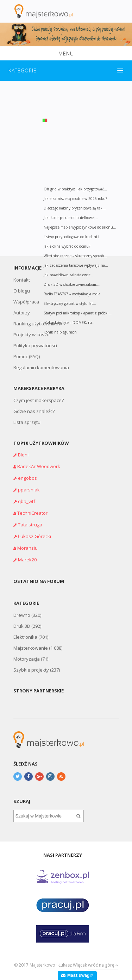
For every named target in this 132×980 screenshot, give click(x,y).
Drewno (22, 615)
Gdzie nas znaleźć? (34, 411)
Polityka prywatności (35, 346)
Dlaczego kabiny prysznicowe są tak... (75, 208)
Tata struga (30, 525)
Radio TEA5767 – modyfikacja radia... (74, 294)
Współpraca (26, 302)
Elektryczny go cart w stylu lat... (70, 303)
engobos (27, 478)
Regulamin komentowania (41, 367)
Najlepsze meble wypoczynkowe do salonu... (80, 227)
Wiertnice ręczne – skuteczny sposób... (75, 256)
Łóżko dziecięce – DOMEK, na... (70, 323)
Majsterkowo (42, 965)
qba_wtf (27, 501)
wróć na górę (103, 965)
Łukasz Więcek (73, 965)
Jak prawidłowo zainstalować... (69, 275)
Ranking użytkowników (38, 324)
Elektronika (25, 637)
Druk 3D (22, 626)
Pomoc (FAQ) (27, 356)
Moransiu (27, 548)
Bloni (23, 455)
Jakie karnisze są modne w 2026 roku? (75, 199)
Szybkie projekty (31, 670)
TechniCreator (32, 513)
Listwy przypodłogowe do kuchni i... (73, 237)
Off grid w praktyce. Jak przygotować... (75, 189)
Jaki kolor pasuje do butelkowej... (71, 218)
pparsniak (29, 490)
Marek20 (27, 560)
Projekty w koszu (32, 335)
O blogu (22, 291)
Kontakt (22, 280)
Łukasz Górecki (34, 536)
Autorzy (22, 313)
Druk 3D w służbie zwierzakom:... (72, 284)
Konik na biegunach (60, 332)
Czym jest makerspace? (39, 400)
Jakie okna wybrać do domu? (67, 246)
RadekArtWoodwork (39, 466)
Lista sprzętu (27, 422)
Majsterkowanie (31, 648)
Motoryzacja (27, 659)
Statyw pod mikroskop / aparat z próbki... (78, 313)
